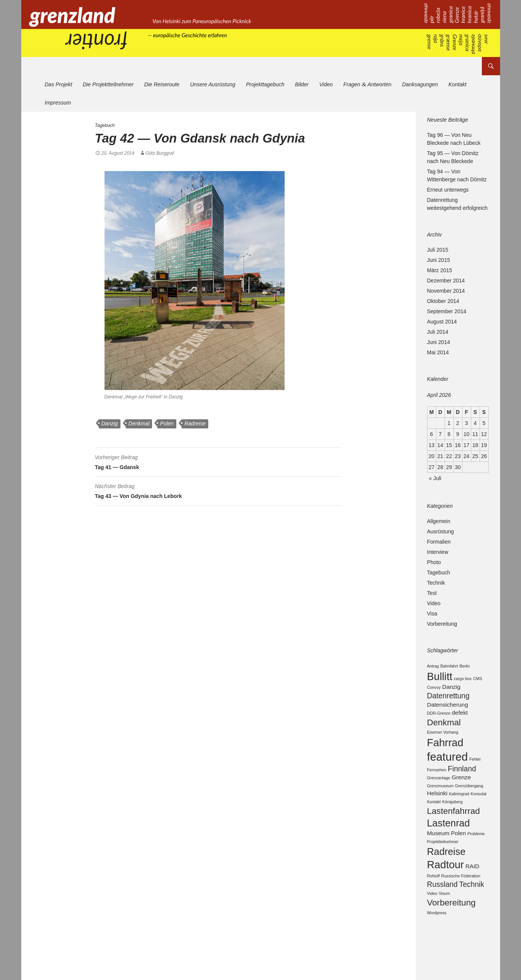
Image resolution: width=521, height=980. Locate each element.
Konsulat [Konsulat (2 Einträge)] (479, 809)
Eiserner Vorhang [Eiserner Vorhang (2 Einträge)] (443, 740)
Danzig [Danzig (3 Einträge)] (451, 690)
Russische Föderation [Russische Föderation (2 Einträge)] (461, 899)
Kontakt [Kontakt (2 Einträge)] (434, 817)
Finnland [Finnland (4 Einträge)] (462, 781)
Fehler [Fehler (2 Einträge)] (475, 770)
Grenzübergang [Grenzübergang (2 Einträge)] (469, 800)
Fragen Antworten (367, 84)
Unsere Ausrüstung (213, 84)
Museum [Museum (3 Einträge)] (438, 852)
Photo (434, 562)
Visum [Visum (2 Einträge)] (444, 918)
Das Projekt (59, 84)
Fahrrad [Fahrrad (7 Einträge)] (445, 751)
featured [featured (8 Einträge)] (448, 767)
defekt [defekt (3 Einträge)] (460, 718)
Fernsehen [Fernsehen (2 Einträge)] (437, 782)
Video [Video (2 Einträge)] (432, 918)
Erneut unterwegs (448, 190)
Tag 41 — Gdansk (219, 461)
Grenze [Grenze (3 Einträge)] (461, 791)
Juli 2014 (438, 332)
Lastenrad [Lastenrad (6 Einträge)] (449, 840)
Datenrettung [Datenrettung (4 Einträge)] (448, 699)
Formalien (439, 542)
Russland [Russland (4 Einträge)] (443, 908)
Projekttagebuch (265, 84)
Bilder (302, 84)
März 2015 (440, 270)
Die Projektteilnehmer (108, 84)
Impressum (58, 103)
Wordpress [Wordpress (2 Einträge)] (437, 939)
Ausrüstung (441, 531)
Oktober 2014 (443, 301)
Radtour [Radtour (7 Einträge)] (446, 887)
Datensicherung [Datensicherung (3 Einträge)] (448, 710)
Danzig (110, 423)
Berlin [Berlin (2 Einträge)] (465, 666)
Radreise (195, 423)
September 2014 (447, 311)
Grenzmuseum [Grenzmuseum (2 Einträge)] (440, 800)
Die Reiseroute (162, 84)
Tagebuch (105, 125)
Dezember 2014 (446, 281)
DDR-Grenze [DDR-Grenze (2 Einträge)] (439, 719)
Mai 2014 (438, 352)
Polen (167, 423)
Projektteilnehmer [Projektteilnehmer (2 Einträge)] (443, 861)
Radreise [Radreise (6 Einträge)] (447, 872)
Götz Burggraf (160, 153)
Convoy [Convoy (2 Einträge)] (434, 690)
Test (432, 593)
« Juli (435, 478)
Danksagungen (420, 84)
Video (326, 84)
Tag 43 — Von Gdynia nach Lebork (219, 490)
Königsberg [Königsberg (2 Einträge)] (453, 817)
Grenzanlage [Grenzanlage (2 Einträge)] (439, 792)
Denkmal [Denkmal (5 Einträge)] (444, 729)
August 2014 (442, 322)
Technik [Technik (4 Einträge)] (472, 908)
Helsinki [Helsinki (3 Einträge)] (437, 808)
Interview (438, 552)
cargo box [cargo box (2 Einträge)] (463, 680)
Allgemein (439, 521)
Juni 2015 (439, 260)
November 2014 (446, 291)
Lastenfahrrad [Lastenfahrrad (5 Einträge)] (454, 827)
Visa (432, 614)
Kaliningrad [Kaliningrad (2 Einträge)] (459, 809)
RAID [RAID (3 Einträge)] (473, 888)
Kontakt (457, 84)
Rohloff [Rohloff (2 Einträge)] (434, 899)
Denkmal (139, 423)
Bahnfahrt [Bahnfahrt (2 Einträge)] (449, 666)
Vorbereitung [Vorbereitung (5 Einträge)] (451, 928)
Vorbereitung (442, 624)
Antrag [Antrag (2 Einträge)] (433, 666)
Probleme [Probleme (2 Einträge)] (476, 853)
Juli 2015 (438, 250)
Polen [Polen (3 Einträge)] (458, 852)
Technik (436, 583)
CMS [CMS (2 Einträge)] (478, 680)
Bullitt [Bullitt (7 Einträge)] (440, 678)
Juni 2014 (439, 342)
